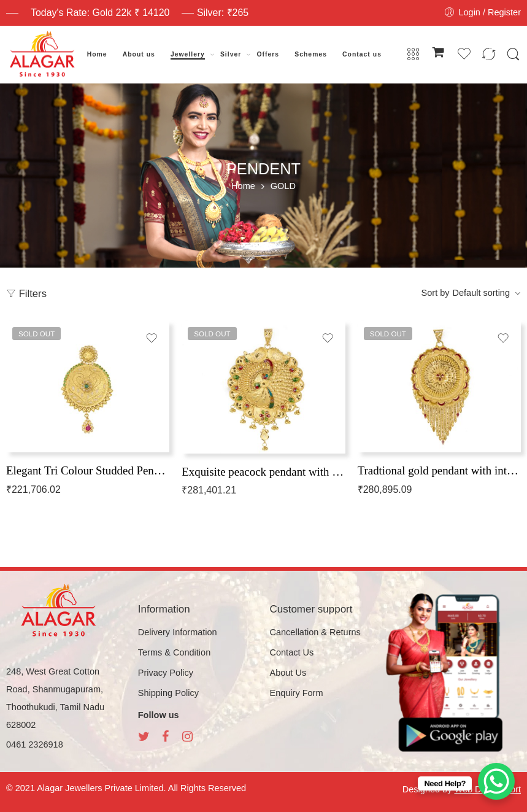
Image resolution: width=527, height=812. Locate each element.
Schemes (311, 54)
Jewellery (188, 55)
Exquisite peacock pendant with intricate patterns (263, 472)
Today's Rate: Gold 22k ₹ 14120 (100, 13)
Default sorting (482, 293)
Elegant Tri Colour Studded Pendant (88, 470)
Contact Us (292, 652)
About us (139, 54)
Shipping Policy (168, 693)
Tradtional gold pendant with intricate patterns (439, 470)
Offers (268, 54)
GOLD (283, 186)
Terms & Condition (174, 652)
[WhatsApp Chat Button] (496, 781)
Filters (26, 294)
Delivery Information (178, 632)
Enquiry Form (297, 693)
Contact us (362, 54)
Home (97, 54)
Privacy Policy (166, 673)
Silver (231, 55)
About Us (288, 673)
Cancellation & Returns (315, 632)
